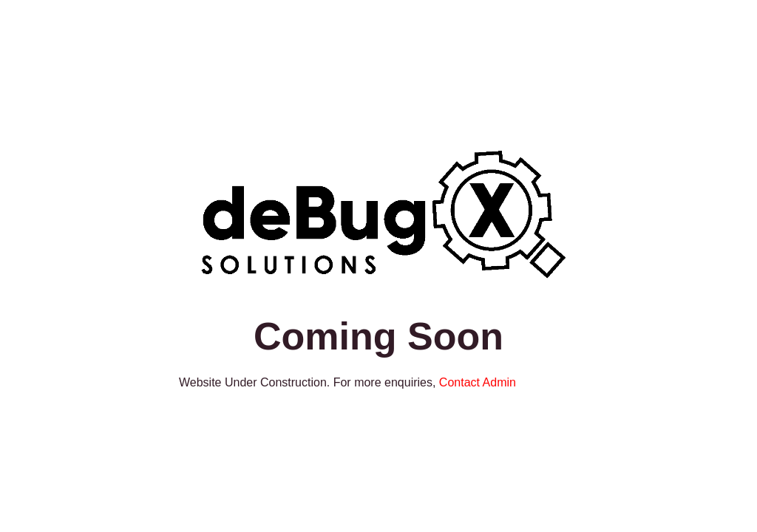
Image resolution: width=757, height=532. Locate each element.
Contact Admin (478, 382)
